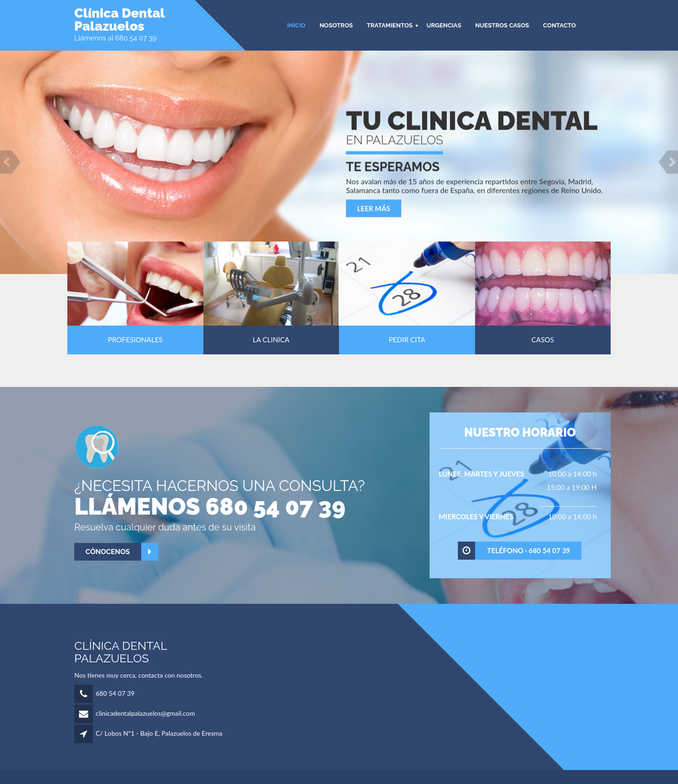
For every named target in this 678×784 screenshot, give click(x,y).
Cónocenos (122, 552)
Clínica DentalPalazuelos (120, 20)
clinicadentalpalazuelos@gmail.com (145, 713)
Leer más (374, 209)
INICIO (296, 25)
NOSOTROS (336, 25)
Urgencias (444, 25)
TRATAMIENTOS (390, 25)
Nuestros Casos (502, 25)
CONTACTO (559, 25)
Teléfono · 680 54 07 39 (515, 551)
